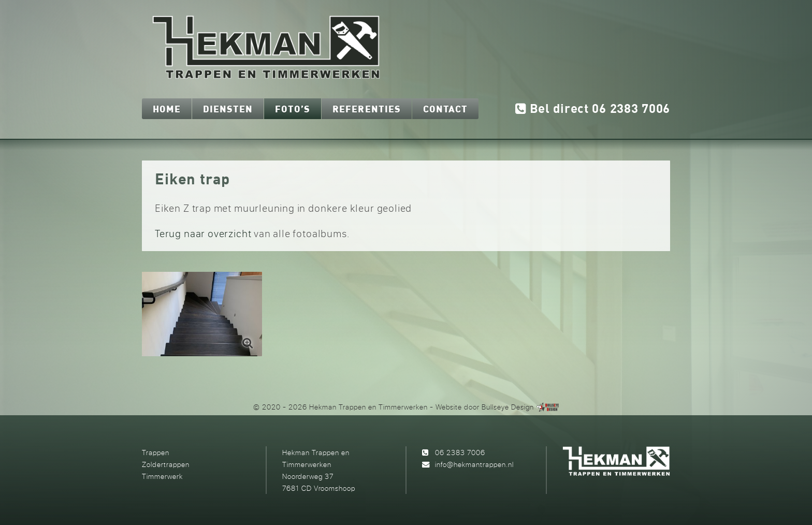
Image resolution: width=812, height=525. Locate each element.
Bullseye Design (508, 407)
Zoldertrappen (166, 464)
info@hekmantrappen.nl (474, 464)
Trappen (156, 452)
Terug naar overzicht (203, 233)
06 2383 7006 (460, 452)
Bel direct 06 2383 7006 (593, 109)
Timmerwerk (162, 476)
